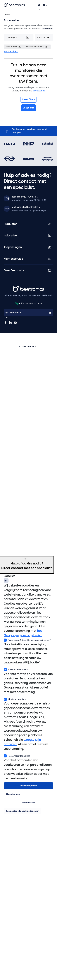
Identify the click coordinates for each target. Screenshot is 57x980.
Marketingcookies (15, 699)
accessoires (39, 91)
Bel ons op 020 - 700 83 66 (25, 197)
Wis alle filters (11, 51)
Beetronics (18, 288)
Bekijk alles (28, 108)
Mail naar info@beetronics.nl (26, 207)
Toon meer (47, 29)
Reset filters (28, 99)
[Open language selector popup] (28, 313)
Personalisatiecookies (17, 756)
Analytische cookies (16, 669)
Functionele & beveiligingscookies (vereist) (27, 640)
